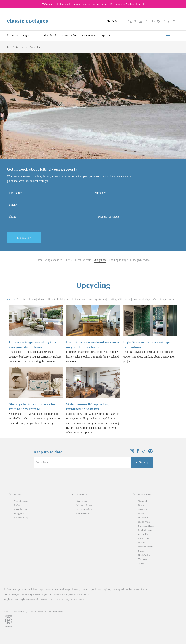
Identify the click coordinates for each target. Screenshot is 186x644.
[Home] (8, 47)
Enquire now (24, 238)
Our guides (100, 260)
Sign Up (135, 21)
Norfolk (142, 542)
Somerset (142, 509)
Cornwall (142, 501)
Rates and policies (85, 509)
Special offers (70, 36)
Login (170, 21)
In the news (79, 299)
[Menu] (168, 36)
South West (53, 589)
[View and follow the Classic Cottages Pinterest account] (150, 452)
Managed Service (84, 505)
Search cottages (20, 36)
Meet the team (83, 260)
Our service (82, 501)
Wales (77, 589)
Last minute (89, 36)
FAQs (69, 260)
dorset (42, 299)
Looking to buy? (118, 260)
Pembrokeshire (145, 530)
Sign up (144, 462)
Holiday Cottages (37, 589)
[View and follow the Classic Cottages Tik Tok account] (144, 452)
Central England (88, 589)
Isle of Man (141, 589)
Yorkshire (143, 559)
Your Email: (43, 462)
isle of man (30, 299)
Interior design (142, 299)
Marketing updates (163, 299)
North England (104, 589)
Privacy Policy (20, 612)
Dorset (141, 513)
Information (82, 494)
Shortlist (153, 21)
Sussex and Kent (146, 526)
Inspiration (106, 36)
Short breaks (51, 36)
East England (118, 589)
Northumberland (146, 547)
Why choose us (21, 501)
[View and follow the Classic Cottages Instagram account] (132, 452)
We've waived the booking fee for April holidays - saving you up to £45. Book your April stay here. (92, 4)
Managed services (140, 260)
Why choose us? (54, 260)
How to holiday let (59, 299)
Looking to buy (21, 517)
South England (66, 589)
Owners (18, 494)
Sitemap (7, 612)
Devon (141, 505)
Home (39, 260)
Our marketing (83, 513)
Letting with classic (120, 299)
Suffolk (142, 551)
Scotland (142, 563)
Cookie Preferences (54, 612)
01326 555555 (111, 21)
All (18, 299)
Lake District (144, 538)
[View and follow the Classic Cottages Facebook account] (138, 452)
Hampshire (143, 517)
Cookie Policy (36, 612)
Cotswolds (143, 534)
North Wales (144, 555)
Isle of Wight (144, 522)
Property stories (97, 299)
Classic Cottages (14, 589)
